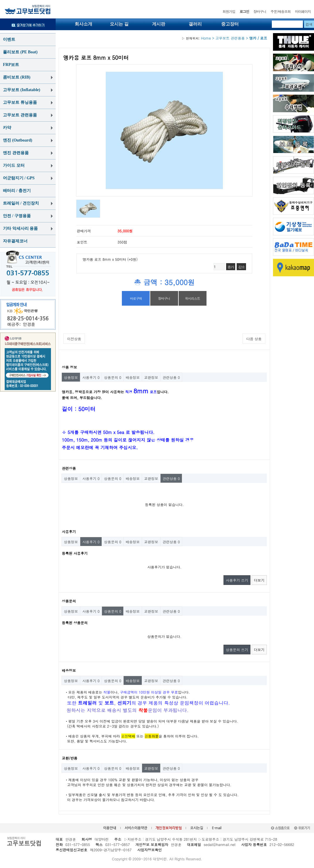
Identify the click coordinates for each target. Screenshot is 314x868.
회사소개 (83, 24)
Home (196, 38)
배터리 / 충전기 (17, 191)
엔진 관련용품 (16, 153)
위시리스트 (192, 298)
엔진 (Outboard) (18, 140)
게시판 (159, 24)
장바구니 (260, 11)
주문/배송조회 (280, 11)
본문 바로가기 (0, 0)
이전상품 (74, 339)
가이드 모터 (14, 165)
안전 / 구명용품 (17, 216)
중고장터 (230, 24)
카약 (7, 128)
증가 (231, 267)
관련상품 (171, 377)
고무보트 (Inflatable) (22, 90)
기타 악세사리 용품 (20, 228)
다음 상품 (254, 339)
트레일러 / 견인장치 (21, 203)
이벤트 (9, 39)
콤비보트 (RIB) (17, 77)
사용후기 (91, 377)
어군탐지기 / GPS (19, 178)
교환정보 (151, 377)
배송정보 (133, 377)
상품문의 (113, 377)
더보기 (259, 580)
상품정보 (71, 377)
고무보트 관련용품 (20, 115)
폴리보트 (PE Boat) (20, 52)
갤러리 (195, 24)
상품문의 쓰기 (237, 650)
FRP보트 (11, 65)
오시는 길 (119, 24)
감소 (241, 267)
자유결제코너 (15, 241)
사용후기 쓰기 (237, 580)
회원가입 (229, 11)
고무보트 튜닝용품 (20, 102)
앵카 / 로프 (258, 38)
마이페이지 (303, 11)
